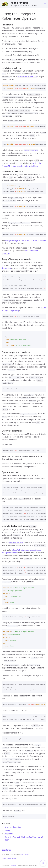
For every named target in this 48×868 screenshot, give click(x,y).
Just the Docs (14, 865)
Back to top (7, 850)
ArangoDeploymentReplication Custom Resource (26, 240)
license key (6, 268)
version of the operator (27, 76)
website (16, 542)
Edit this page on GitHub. (9, 858)
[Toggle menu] (45, 4)
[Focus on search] (43, 863)
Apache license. (24, 854)
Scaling (7, 830)
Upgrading (9, 834)
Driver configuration (13, 827)
